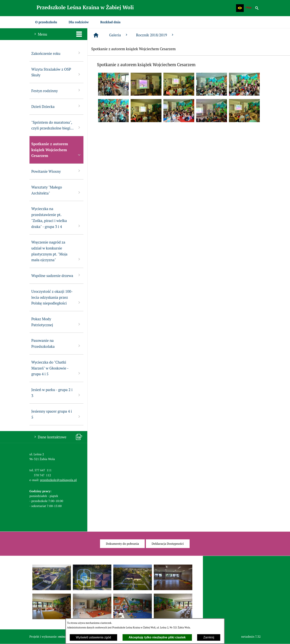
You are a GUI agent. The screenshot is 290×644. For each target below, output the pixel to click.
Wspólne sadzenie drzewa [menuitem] (56, 275)
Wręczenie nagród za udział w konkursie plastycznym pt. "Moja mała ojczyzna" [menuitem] (56, 251)
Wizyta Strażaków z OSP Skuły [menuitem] (56, 72)
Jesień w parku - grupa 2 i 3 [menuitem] (56, 393)
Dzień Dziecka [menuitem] (56, 106)
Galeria (119, 35)
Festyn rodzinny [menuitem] (56, 91)
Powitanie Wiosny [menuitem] (56, 171)
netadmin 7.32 (251, 636)
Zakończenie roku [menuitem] (56, 53)
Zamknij (209, 637)
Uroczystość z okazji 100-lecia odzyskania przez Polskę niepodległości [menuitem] (56, 297)
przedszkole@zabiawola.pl (58, 480)
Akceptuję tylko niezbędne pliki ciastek (157, 637)
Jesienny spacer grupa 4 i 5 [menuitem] (56, 414)
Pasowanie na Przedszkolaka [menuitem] (56, 343)
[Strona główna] (96, 35)
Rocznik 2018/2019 (155, 35)
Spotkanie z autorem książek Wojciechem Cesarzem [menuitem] (56, 150)
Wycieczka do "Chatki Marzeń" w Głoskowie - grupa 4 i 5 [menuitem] (56, 368)
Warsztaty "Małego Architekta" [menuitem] (56, 190)
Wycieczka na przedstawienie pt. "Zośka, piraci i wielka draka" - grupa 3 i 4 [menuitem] (56, 217)
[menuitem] (46, 22)
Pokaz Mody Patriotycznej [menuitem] (56, 322)
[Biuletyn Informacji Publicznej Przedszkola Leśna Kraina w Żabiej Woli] (248, 8)
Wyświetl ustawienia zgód (93, 637)
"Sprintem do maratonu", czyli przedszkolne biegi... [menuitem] (56, 125)
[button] (240, 8)
